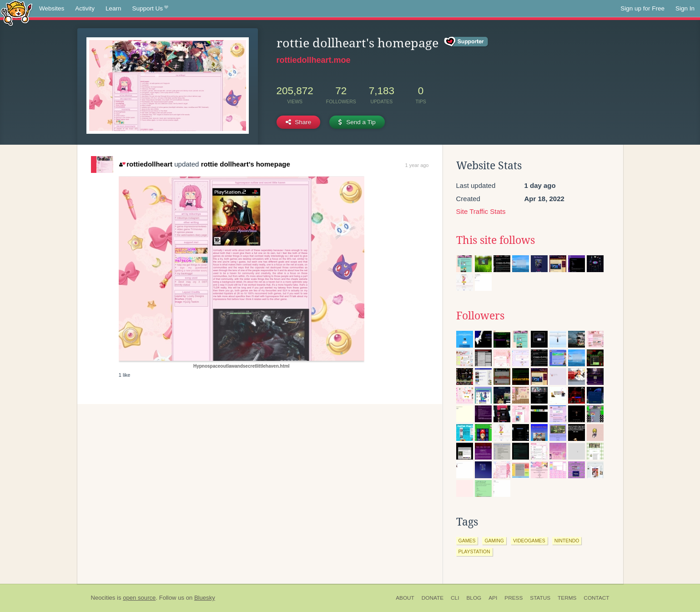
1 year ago (417, 165)
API (493, 598)
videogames (529, 541)
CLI (455, 598)
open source (139, 598)
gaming (494, 541)
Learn (113, 8)
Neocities (103, 598)
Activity (85, 8)
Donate (433, 598)
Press (514, 598)
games (467, 541)
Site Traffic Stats (481, 211)
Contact (596, 598)
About (405, 598)
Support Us (150, 9)
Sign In (685, 8)
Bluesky (205, 598)
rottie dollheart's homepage (246, 164)
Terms (567, 598)
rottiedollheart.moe (314, 60)
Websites (52, 8)
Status (540, 598)
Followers (480, 316)
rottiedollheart (146, 164)
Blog (474, 598)
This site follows (496, 240)
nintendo (567, 541)
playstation (474, 551)
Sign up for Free (642, 8)
